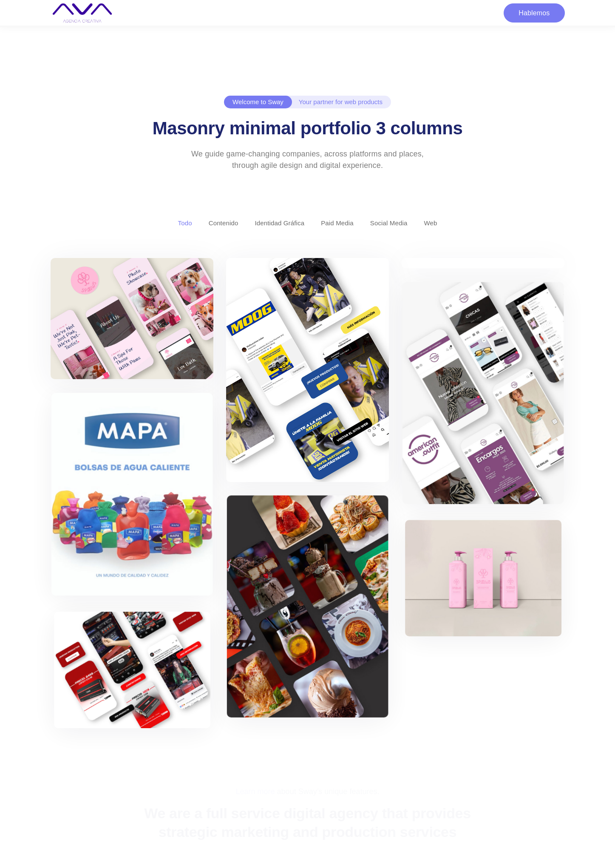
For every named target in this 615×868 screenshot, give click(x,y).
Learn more (255, 791)
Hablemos (534, 13)
